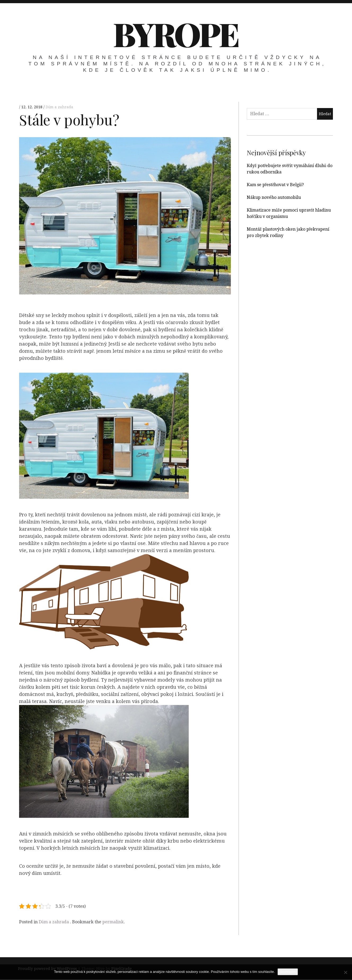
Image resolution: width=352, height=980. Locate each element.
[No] (345, 972)
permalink (113, 922)
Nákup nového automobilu (274, 197)
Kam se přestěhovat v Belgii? (275, 185)
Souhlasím (288, 972)
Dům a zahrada (59, 107)
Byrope (175, 34)
